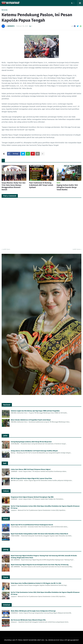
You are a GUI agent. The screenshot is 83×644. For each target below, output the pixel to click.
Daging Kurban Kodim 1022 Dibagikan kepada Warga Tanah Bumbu (67, 187)
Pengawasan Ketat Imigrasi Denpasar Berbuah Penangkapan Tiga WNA (32, 497)
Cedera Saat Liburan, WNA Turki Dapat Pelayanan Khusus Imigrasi (31, 469)
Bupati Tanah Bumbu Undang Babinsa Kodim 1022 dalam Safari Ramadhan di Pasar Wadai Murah (39, 534)
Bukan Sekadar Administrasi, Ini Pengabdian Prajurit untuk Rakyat (31, 420)
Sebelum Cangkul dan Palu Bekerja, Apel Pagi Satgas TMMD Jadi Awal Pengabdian (35, 411)
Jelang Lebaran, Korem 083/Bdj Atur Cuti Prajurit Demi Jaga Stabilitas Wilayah (34, 451)
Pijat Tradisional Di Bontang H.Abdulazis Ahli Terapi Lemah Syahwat (41, 185)
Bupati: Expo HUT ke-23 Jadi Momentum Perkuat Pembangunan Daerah (32, 525)
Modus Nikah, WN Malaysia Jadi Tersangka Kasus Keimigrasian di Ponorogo (33, 611)
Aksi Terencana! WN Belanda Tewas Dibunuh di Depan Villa (28, 620)
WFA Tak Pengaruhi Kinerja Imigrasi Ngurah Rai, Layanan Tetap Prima (31, 478)
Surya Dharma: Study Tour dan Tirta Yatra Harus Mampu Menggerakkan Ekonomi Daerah (14, 186)
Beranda (5, 10)
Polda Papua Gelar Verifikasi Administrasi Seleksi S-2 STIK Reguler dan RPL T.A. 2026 (36, 583)
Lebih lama (76, 249)
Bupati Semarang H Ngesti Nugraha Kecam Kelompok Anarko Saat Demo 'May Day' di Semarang (40, 565)
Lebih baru (6, 249)
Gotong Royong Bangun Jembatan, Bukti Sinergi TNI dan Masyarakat (31, 442)
